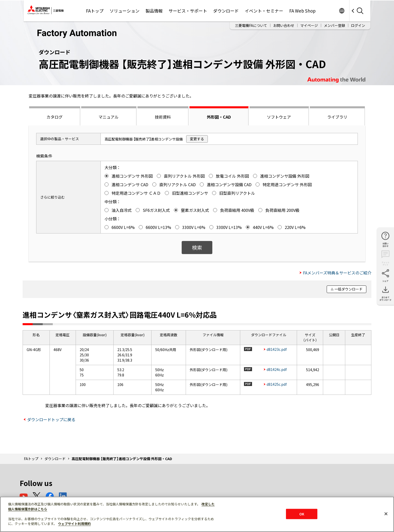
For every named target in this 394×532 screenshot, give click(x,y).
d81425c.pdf (277, 384)
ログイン (358, 25)
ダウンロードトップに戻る (51, 419)
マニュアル (109, 117)
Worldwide (342, 11)
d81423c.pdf (277, 349)
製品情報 (154, 11)
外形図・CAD (219, 117)
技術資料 (163, 117)
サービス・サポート (188, 11)
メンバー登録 (334, 25)
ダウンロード (226, 11)
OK (302, 514)
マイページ (309, 25)
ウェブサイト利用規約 (74, 524)
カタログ (55, 117)
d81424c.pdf (277, 369)
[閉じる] (386, 514)
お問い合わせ (284, 25)
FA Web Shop (302, 11)
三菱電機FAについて (251, 25)
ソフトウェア (279, 117)
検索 (197, 247)
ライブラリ (337, 117)
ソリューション (125, 11)
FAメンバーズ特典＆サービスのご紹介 (337, 273)
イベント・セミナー (264, 11)
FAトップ (95, 11)
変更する (197, 139)
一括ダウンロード (349, 289)
